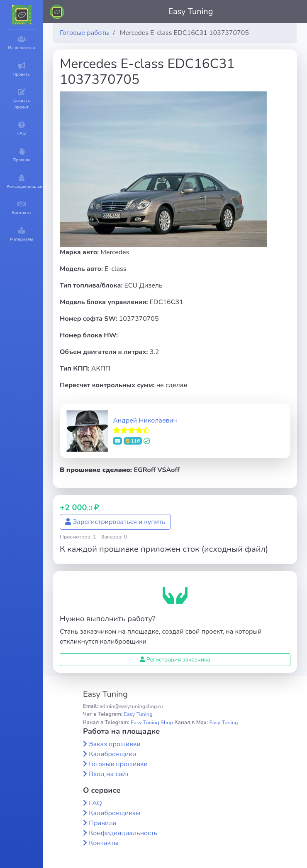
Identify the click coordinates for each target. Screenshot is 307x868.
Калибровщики (112, 754)
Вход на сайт (109, 774)
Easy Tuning (191, 11)
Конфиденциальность (123, 833)
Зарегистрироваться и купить (115, 522)
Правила (102, 823)
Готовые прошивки (118, 764)
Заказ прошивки (115, 744)
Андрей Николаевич (145, 420)
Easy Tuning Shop (152, 723)
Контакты (104, 843)
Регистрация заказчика (175, 660)
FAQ (95, 803)
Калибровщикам (115, 813)
